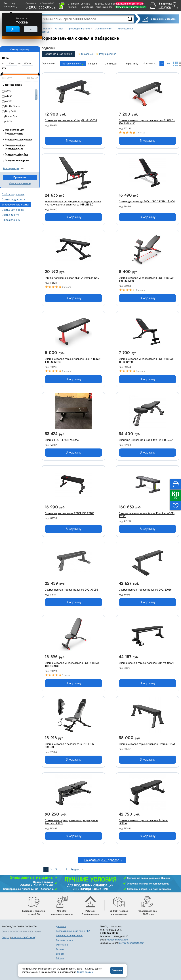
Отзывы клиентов (104, 7)
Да (13, 29)
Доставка (86, 4)
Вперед (75, 870)
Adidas (9, 96)
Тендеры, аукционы (105, 4)
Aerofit (9, 101)
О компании (74, 4)
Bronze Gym (11, 116)
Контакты (73, 7)
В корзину (74, 141)
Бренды (60, 954)
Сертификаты (88, 7)
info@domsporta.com (117, 940)
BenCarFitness (13, 106)
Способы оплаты (65, 940)
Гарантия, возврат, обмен (69, 935)
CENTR (9, 121)
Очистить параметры (20, 183)
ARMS (8, 91)
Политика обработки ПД (24, 937)
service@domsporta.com (132, 943)
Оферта (6, 937)
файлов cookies (85, 972)
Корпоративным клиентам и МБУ (73, 931)
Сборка (60, 958)
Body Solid (11, 111)
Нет (31, 29)
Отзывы (60, 949)
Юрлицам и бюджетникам (130, 4)
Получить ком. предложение (131, 7)
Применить (20, 177)
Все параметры (11, 168)
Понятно (117, 970)
